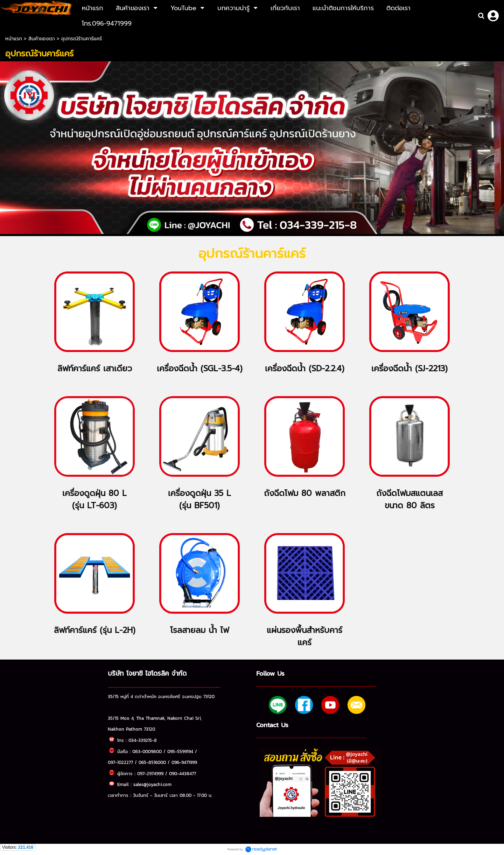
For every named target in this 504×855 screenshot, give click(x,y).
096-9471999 (184, 762)
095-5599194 (180, 751)
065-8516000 (152, 762)
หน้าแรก (15, 39)
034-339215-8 (143, 740)
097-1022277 (120, 762)
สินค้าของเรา (42, 39)
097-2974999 (150, 773)
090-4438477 (183, 773)
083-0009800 (147, 751)
